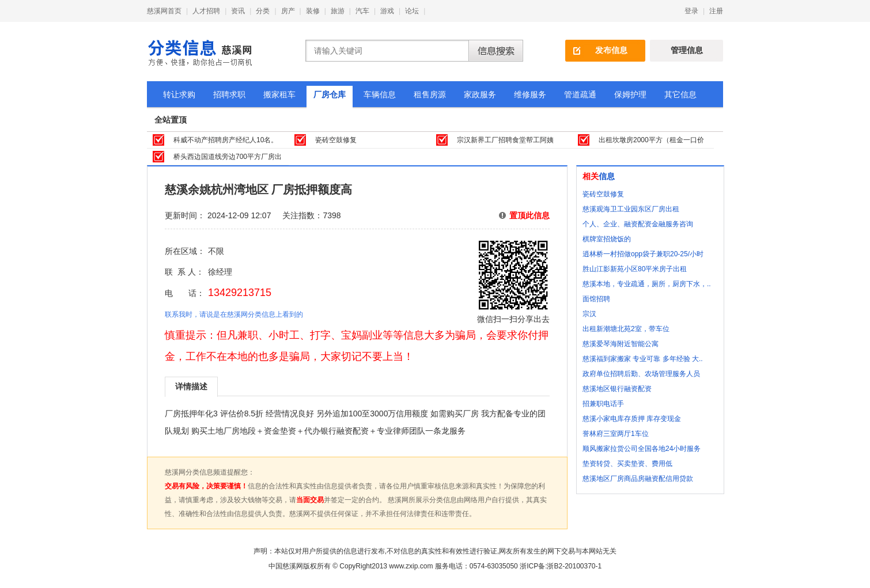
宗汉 (589, 314)
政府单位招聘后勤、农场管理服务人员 (641, 374)
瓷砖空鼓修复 (336, 140)
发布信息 (611, 50)
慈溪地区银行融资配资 (617, 389)
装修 (313, 11)
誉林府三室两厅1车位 (616, 434)
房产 (288, 11)
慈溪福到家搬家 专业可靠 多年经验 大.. (643, 359)
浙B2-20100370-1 (574, 566)
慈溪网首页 (164, 11)
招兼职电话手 (603, 404)
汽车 (362, 11)
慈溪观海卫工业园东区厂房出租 (631, 209)
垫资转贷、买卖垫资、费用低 (627, 464)
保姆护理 (630, 94)
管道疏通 (580, 94)
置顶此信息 (529, 215)
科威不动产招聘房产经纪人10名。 (226, 140)
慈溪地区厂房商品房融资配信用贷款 (638, 479)
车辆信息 (380, 94)
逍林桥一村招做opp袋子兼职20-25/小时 (643, 254)
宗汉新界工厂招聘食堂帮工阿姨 (505, 140)
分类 (263, 11)
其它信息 (680, 94)
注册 (716, 11)
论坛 (412, 11)
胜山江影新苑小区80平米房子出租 (635, 269)
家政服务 (480, 94)
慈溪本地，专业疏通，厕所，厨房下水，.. (647, 284)
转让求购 (179, 94)
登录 (691, 11)
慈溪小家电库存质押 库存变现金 (632, 419)
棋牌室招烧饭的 (607, 239)
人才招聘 (206, 11)
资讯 (238, 11)
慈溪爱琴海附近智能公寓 (621, 344)
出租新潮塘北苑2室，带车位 (626, 329)
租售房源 (430, 94)
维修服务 (530, 94)
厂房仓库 (330, 94)
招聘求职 (229, 94)
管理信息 (687, 50)
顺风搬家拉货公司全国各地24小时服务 (642, 449)
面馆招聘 (596, 299)
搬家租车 (279, 94)
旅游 (338, 11)
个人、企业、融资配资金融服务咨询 (638, 224)
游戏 (387, 11)
